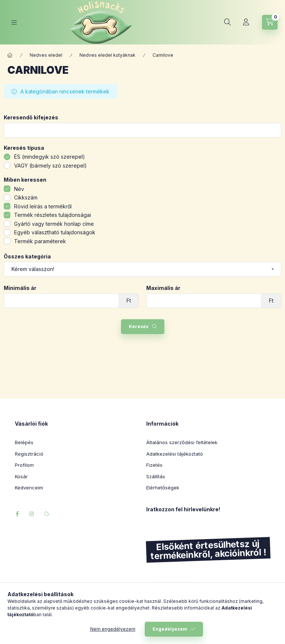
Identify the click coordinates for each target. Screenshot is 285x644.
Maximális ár (163, 288)
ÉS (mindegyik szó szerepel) (50, 157)
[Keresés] (227, 22)
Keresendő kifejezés (31, 118)
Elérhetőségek (163, 488)
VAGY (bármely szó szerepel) (50, 166)
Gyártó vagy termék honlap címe (54, 224)
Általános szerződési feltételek (182, 442)
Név (19, 189)
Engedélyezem (170, 629)
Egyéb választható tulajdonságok (55, 232)
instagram (32, 514)
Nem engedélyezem (113, 629)
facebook (17, 514)
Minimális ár (20, 288)
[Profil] (246, 22)
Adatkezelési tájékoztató (175, 454)
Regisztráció (29, 454)
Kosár (21, 476)
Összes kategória (27, 257)
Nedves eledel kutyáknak (107, 55)
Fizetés (154, 465)
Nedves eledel (46, 55)
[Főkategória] (10, 55)
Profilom (24, 465)
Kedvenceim (29, 488)
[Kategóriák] (14, 22)
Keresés (139, 326)
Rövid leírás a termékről (43, 206)
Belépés (24, 442)
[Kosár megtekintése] (270, 22)
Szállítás (156, 476)
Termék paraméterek (40, 241)
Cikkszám (26, 197)
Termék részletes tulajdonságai (53, 215)
